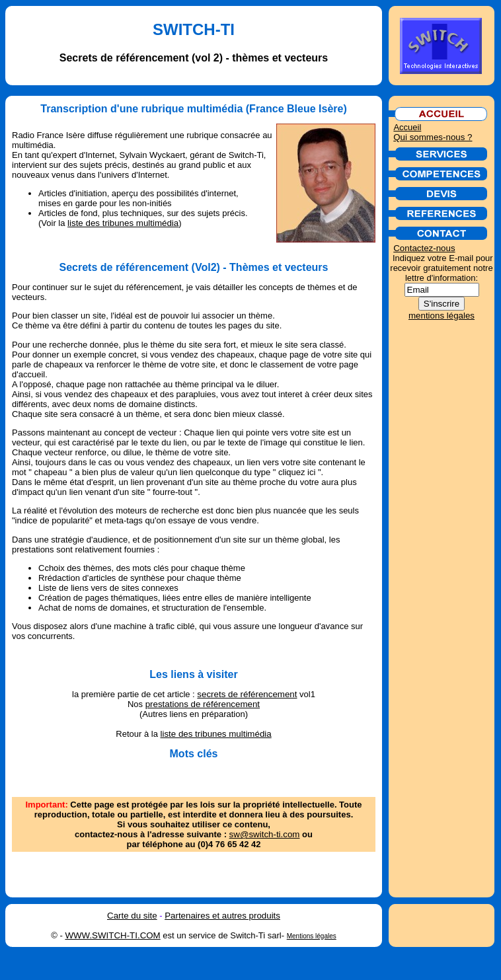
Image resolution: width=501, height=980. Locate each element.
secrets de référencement (247, 694)
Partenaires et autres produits (222, 916)
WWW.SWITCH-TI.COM (112, 935)
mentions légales (442, 316)
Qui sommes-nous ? (433, 137)
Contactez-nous (424, 248)
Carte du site (132, 916)
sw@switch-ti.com (265, 834)
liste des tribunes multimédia (123, 223)
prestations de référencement (203, 704)
